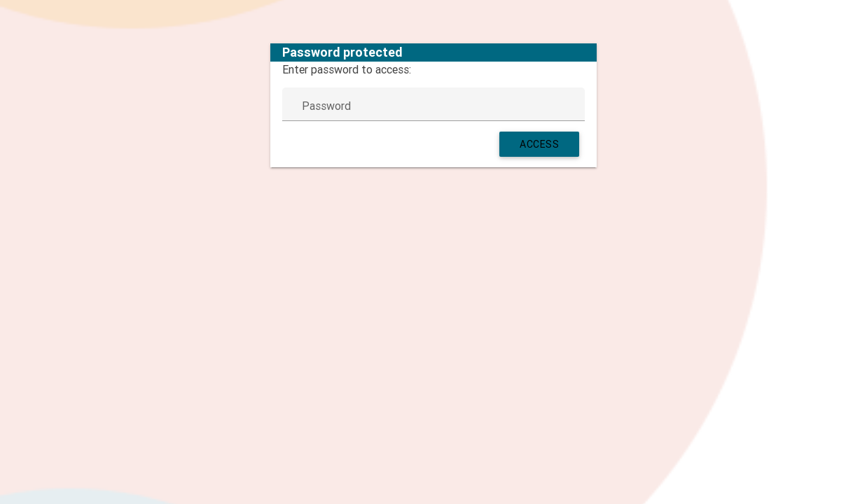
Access (539, 144)
